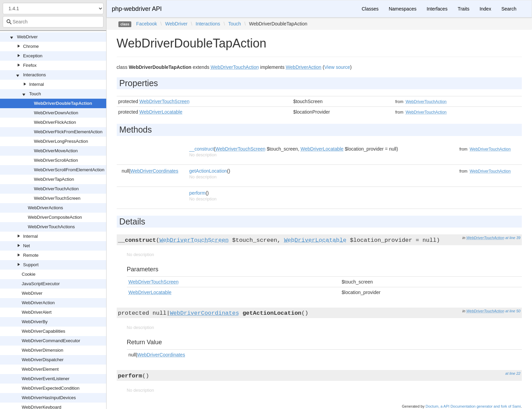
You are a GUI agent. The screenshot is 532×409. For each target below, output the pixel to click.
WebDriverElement (40, 369)
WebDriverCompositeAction (55, 217)
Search (509, 9)
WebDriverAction (38, 303)
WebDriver (27, 37)
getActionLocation (208, 171)
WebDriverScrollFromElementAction (69, 170)
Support (31, 265)
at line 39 (513, 238)
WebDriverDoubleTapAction (63, 103)
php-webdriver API (137, 9)
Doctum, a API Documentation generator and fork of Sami (473, 406)
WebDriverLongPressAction (61, 141)
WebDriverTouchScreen (57, 198)
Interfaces (437, 9)
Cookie (28, 274)
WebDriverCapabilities (43, 331)
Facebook (146, 24)
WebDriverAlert (37, 312)
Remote (31, 255)
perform (197, 193)
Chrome (31, 46)
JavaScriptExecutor (41, 284)
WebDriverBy (35, 322)
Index (485, 9)
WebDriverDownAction (56, 113)
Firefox (30, 65)
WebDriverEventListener (46, 379)
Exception (33, 56)
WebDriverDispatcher (43, 360)
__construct (202, 149)
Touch (35, 94)
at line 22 (513, 373)
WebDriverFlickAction (55, 122)
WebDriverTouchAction (56, 189)
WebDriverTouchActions (51, 227)
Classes (370, 9)
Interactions (34, 75)
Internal (36, 84)
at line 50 (513, 311)
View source (337, 67)
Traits (463, 9)
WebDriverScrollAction (56, 160)
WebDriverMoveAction (56, 151)
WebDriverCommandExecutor (51, 341)
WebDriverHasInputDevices (49, 398)
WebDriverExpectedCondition (51, 388)
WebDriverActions (45, 208)
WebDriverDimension (43, 350)
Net (26, 246)
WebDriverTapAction (54, 179)
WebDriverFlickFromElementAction (68, 132)
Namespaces (403, 9)
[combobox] (53, 22)
